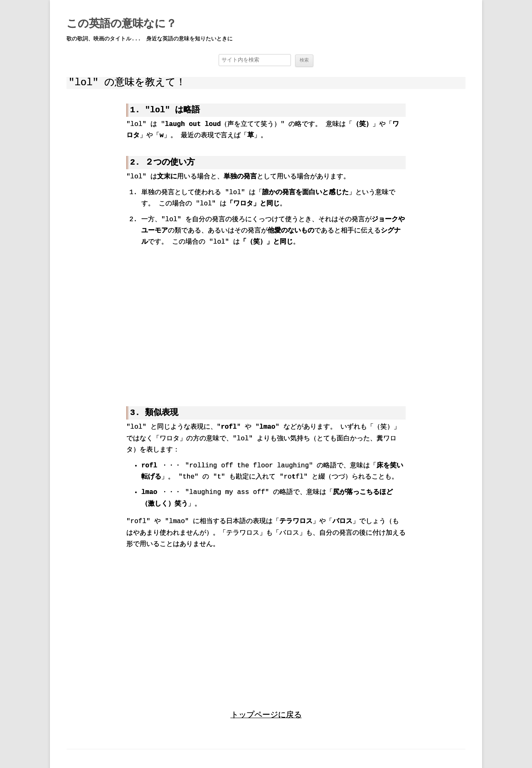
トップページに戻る (266, 714)
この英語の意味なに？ (122, 24)
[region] (266, 321)
